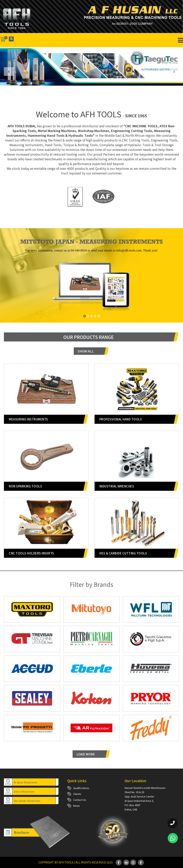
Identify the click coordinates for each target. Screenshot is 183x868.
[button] (85, 316)
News (76, 806)
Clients (77, 794)
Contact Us (80, 800)
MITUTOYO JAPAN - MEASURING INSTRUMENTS (91, 242)
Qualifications (81, 788)
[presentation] (9, 72)
